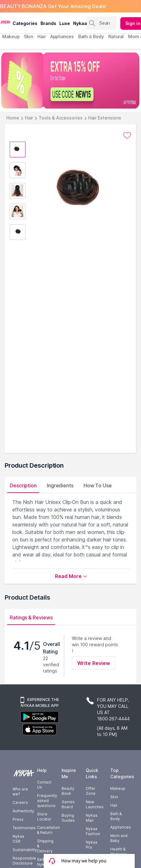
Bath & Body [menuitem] (91, 36)
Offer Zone (91, 791)
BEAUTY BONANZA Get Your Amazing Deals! (53, 6)
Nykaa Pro (92, 845)
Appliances (121, 827)
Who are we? (20, 792)
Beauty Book (68, 791)
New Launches (95, 804)
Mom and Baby (119, 838)
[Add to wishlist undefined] (127, 135)
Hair (29, 118)
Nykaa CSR (18, 839)
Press (18, 819)
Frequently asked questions (47, 801)
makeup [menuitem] (11, 36)
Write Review (94, 663)
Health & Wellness (119, 852)
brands (48, 23)
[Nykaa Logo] (5, 22)
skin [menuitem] (28, 36)
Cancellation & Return (49, 830)
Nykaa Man (92, 818)
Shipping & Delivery (45, 846)
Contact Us (44, 785)
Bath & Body (116, 816)
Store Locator (44, 817)
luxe (65, 23)
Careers (20, 802)
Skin (114, 797)
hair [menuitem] (42, 36)
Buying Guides (68, 818)
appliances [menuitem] (62, 36)
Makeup (118, 788)
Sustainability (25, 850)
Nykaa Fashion (93, 831)
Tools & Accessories (60, 118)
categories (25, 23)
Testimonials (24, 828)
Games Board (68, 804)
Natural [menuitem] (116, 36)
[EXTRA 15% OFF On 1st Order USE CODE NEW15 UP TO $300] (70, 80)
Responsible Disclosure (24, 861)
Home (13, 118)
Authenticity (23, 811)
